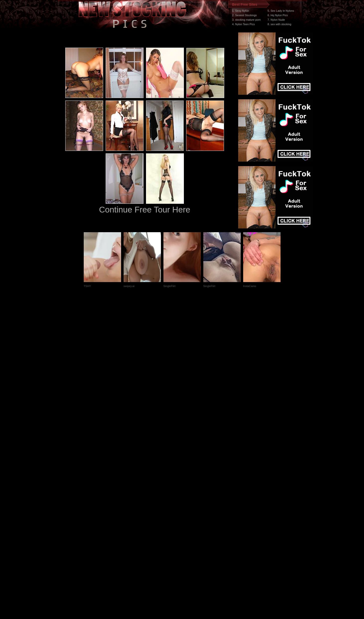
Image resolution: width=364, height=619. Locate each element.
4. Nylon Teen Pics (244, 24)
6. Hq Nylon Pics (278, 15)
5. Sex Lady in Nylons (281, 11)
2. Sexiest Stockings (245, 15)
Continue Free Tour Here (145, 210)
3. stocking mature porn (247, 20)
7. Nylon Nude (276, 20)
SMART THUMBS (191, 525)
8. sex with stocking (279, 24)
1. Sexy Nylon (241, 11)
